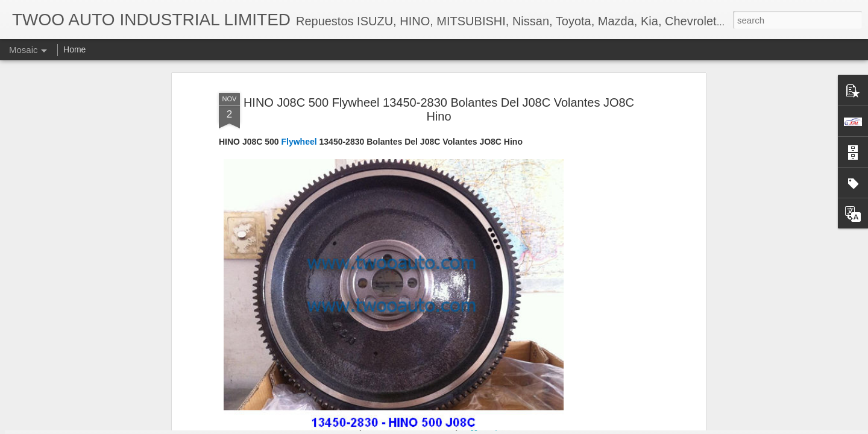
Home (74, 49)
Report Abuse (507, 427)
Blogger (472, 427)
